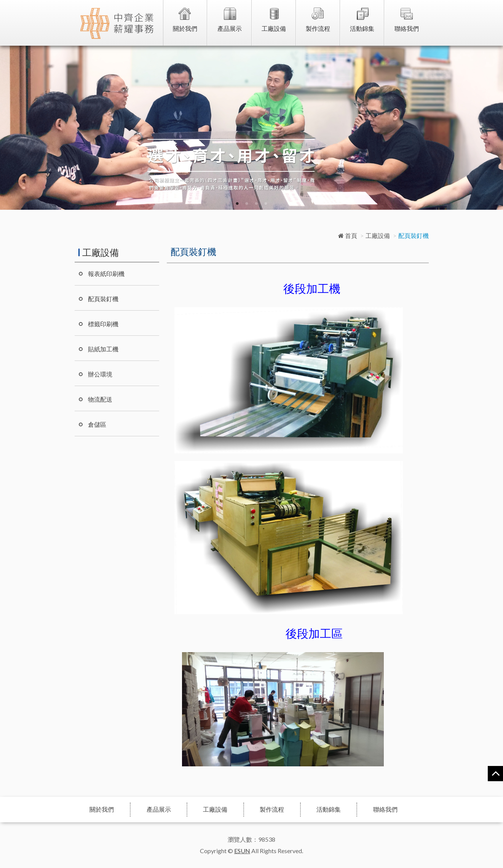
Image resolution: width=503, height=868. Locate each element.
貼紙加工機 (103, 349)
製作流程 (318, 28)
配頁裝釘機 (103, 299)
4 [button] (266, 204)
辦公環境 (100, 374)
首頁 (348, 235)
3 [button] (256, 204)
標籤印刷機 (103, 324)
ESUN (242, 851)
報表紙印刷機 (106, 274)
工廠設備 (274, 28)
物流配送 (100, 399)
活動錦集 (362, 28)
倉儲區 (97, 424)
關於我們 (185, 28)
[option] (252, 128)
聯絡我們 (407, 28)
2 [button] (247, 204)
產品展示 (230, 28)
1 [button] (237, 204)
